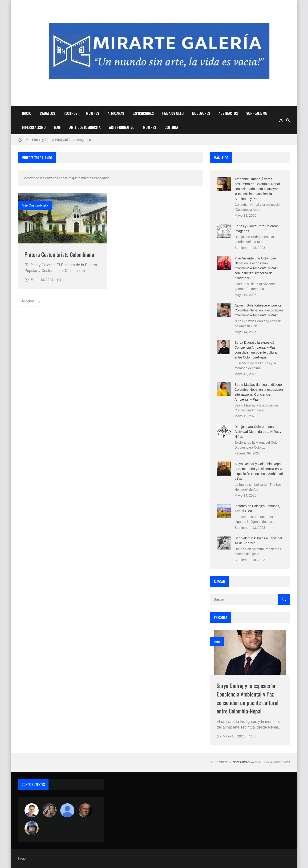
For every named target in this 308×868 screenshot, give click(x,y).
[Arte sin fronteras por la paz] (32, 810)
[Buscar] (288, 120)
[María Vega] (67, 810)
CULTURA (171, 127)
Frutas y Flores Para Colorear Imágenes (61, 140)
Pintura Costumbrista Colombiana (59, 254)
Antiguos (31, 301)
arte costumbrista (35, 205)
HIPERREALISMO (34, 127)
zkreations (241, 762)
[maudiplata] (32, 828)
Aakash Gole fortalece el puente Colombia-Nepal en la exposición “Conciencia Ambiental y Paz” (259, 310)
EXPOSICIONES (143, 113)
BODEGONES (201, 113)
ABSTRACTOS (228, 113)
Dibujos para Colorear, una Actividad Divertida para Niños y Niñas (258, 432)
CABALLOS (47, 113)
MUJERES (93, 113)
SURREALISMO (257, 113)
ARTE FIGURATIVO (122, 127)
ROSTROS (71, 113)
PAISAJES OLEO (173, 113)
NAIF (57, 127)
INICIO (27, 113)
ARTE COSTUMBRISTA (85, 127)
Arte (217, 642)
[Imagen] (62, 218)
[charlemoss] (85, 810)
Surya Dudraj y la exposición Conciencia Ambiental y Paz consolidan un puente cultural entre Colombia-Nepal (248, 698)
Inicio (22, 858)
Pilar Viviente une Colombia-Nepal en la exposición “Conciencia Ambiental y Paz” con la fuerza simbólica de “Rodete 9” (256, 268)
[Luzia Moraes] (49, 810)
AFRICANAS (116, 113)
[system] (281, 120)
